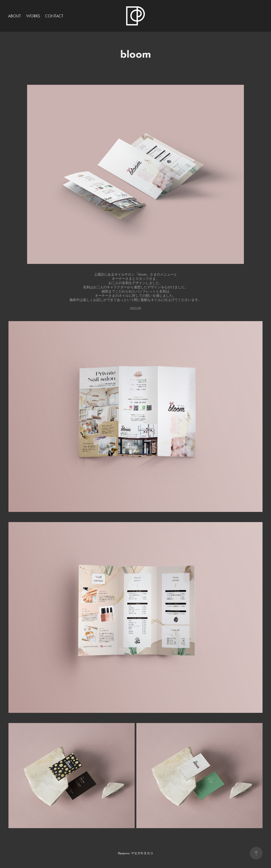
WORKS (33, 16)
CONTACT (54, 16)
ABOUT (15, 16)
